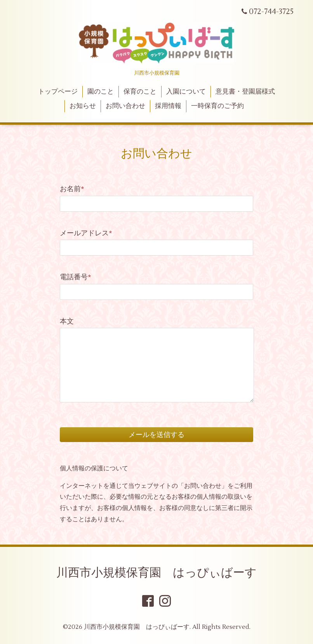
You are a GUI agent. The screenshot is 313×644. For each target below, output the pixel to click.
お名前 (72, 189)
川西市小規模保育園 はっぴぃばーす (156, 573)
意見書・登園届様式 (245, 92)
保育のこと (140, 92)
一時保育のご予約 (217, 106)
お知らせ (83, 106)
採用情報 (168, 106)
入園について (186, 92)
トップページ (58, 92)
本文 (67, 321)
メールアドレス (86, 233)
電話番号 (76, 277)
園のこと (101, 92)
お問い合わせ (125, 106)
